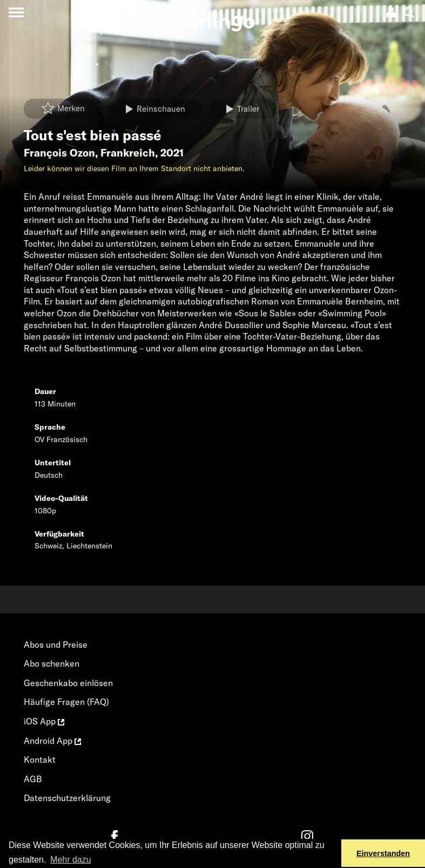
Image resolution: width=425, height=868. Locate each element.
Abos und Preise (56, 645)
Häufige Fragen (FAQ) (66, 702)
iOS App (44, 721)
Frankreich (128, 153)
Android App (52, 741)
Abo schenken (52, 663)
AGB (33, 779)
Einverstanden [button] (383, 853)
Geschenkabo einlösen (68, 683)
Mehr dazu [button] (71, 860)
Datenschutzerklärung (67, 798)
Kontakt (40, 760)
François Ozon (59, 153)
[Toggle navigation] (16, 12)
